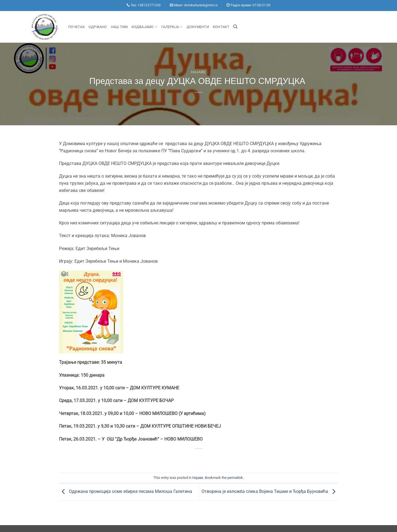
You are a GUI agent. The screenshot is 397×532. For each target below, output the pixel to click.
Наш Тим (119, 27)
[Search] (235, 27)
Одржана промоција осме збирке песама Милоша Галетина (126, 491)
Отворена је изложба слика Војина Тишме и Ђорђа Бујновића (270, 491)
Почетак (76, 27)
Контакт (221, 27)
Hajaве (198, 72)
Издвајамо (144, 27)
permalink (235, 478)
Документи (198, 27)
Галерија (172, 27)
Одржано (98, 27)
